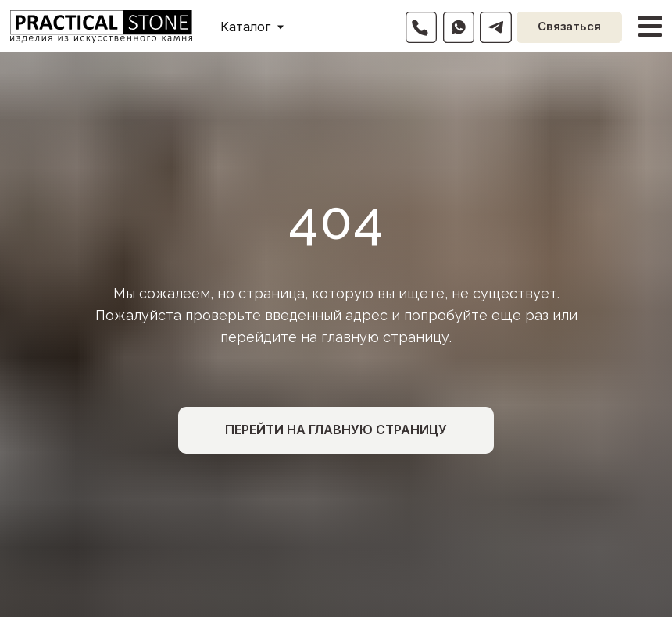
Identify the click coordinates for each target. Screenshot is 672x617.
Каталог (246, 27)
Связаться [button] (569, 27)
